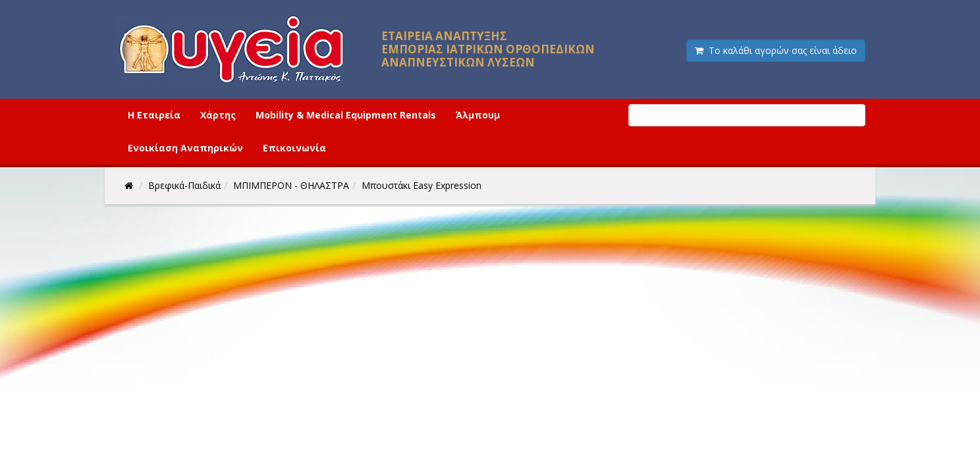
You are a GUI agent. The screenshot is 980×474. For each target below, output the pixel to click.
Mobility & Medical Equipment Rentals (346, 115)
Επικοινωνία (294, 148)
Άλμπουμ (478, 115)
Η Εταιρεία (154, 115)
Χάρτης (218, 115)
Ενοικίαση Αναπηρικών (185, 148)
